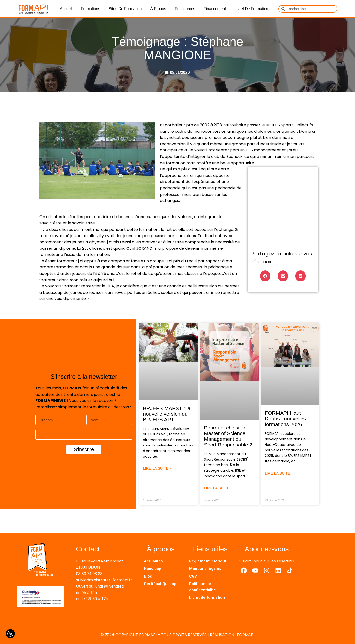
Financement (215, 9)
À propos (158, 9)
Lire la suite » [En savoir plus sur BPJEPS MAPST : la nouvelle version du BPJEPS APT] (157, 468)
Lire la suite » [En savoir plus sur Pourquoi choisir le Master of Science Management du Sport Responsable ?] (218, 488)
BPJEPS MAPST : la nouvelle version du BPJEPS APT (167, 414)
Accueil (66, 9)
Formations (90, 9)
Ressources (185, 9)
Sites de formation (125, 9)
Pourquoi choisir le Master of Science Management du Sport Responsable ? (228, 436)
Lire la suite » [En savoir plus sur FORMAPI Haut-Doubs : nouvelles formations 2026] (279, 473)
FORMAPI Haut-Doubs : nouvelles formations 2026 (285, 419)
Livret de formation (251, 9)
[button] (265, 276)
